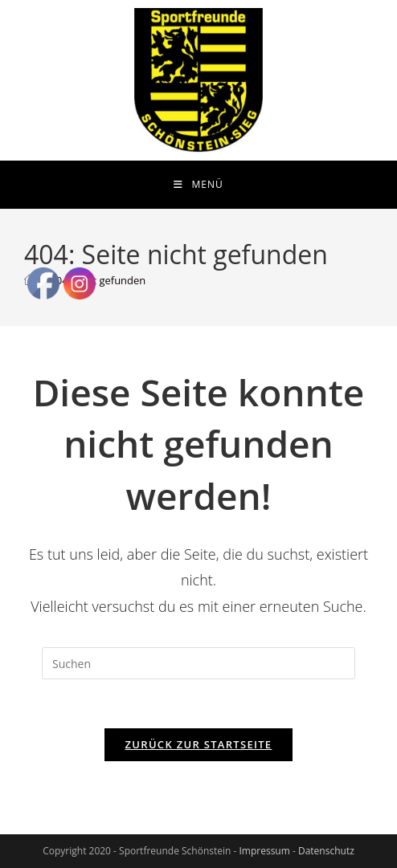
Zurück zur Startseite (199, 744)
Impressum (264, 851)
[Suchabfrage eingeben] (198, 663)
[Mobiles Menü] (198, 185)
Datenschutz (326, 851)
